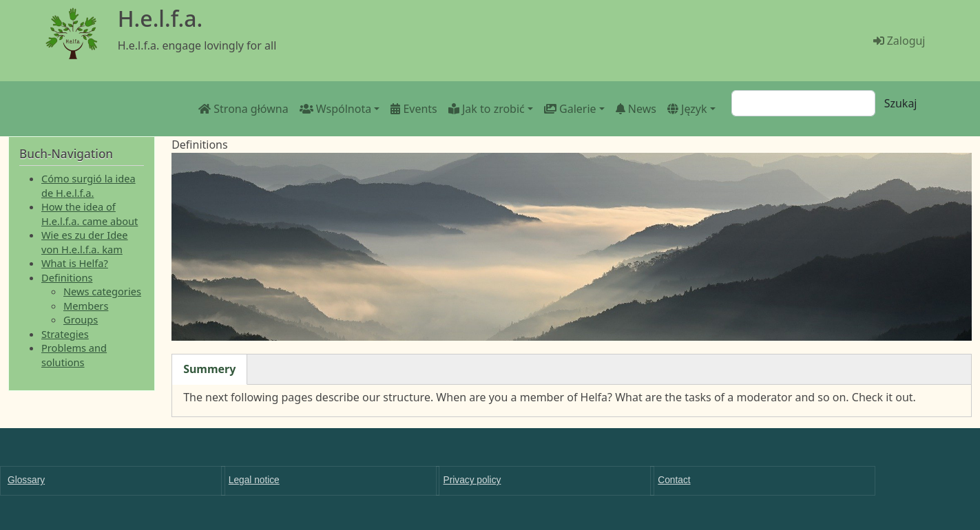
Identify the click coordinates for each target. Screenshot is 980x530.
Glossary (26, 480)
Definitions (67, 277)
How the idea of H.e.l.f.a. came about (90, 213)
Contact (674, 480)
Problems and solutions (74, 354)
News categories (102, 291)
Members (86, 306)
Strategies (65, 334)
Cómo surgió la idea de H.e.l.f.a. (88, 185)
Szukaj (901, 103)
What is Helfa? (75, 263)
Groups (81, 319)
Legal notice (254, 480)
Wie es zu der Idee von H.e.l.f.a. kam (85, 242)
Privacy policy (472, 480)
